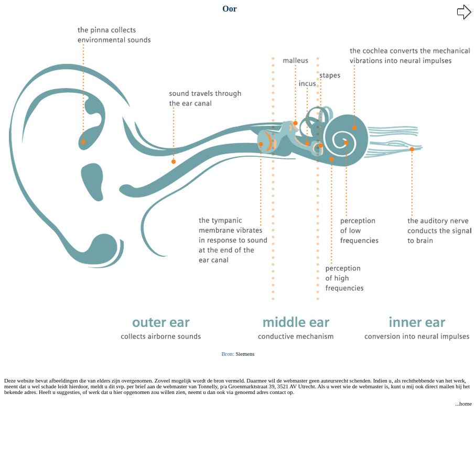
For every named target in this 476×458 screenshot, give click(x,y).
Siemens (245, 354)
